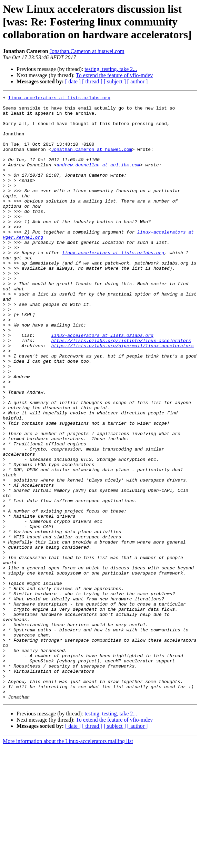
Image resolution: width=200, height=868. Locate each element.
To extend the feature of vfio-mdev (114, 75)
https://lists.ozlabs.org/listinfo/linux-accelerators (121, 390)
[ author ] (138, 81)
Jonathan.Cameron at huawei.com (87, 51)
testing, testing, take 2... (111, 69)
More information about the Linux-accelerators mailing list (68, 862)
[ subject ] (115, 81)
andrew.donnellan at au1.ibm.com (98, 179)
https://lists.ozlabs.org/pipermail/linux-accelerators (122, 396)
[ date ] (73, 81)
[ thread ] (92, 81)
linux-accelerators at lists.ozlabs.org (59, 99)
